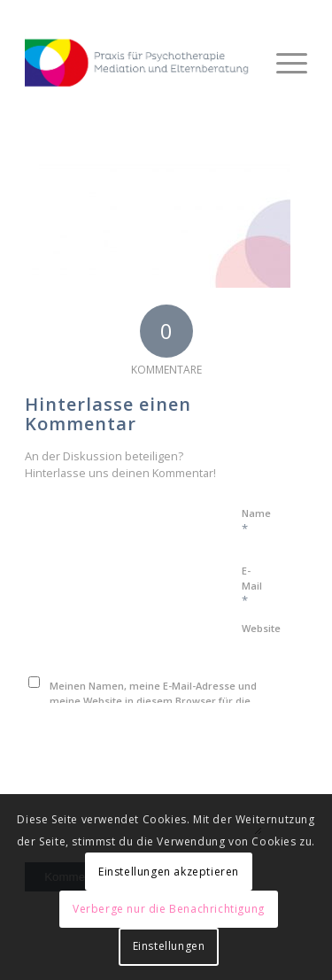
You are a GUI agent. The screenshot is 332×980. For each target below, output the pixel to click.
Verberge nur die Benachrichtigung (169, 909)
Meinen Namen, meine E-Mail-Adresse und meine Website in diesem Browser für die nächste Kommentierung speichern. (153, 700)
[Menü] (283, 63)
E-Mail (252, 586)
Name (256, 521)
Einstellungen (169, 946)
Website (261, 628)
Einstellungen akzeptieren (169, 872)
